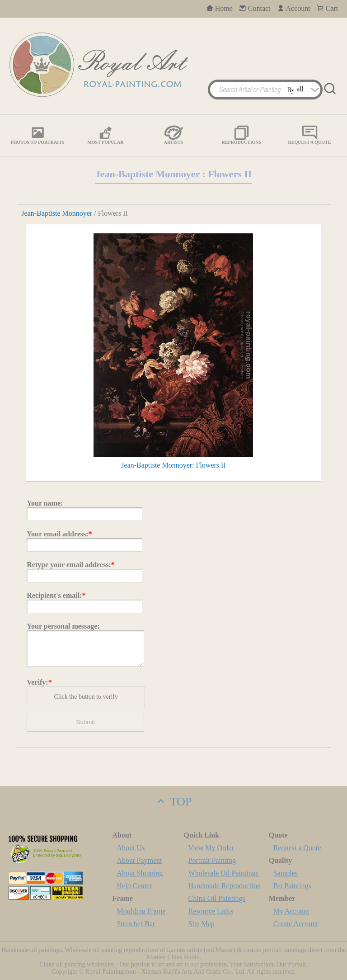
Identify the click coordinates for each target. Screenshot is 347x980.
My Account (291, 911)
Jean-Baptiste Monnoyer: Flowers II (173, 465)
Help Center (135, 886)
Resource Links (211, 911)
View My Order (211, 848)
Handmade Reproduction (225, 886)
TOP (173, 802)
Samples (286, 873)
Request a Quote (297, 848)
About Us (131, 848)
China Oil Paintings (217, 898)
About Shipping (140, 873)
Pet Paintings (292, 886)
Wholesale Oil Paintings (224, 873)
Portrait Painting (212, 860)
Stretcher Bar (136, 924)
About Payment (140, 860)
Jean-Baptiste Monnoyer (57, 213)
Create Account (296, 924)
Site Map (202, 924)
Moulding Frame (141, 911)
